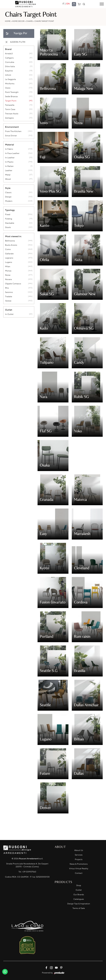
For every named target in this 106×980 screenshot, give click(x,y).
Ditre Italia (10, 66)
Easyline (9, 71)
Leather (9, 171)
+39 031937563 (29, 872)
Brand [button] (8, 49)
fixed (8, 214)
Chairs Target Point (44, 21)
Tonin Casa (10, 109)
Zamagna (9, 118)
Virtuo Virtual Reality (79, 869)
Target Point (11, 101)
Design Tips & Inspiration (79, 904)
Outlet (79, 890)
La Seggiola (10, 79)
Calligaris (9, 58)
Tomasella (10, 105)
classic (8, 192)
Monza (8, 271)
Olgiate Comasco (13, 284)
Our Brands (79, 895)
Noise (8, 275)
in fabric (9, 149)
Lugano (9, 262)
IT (63, 4)
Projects (79, 859)
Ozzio (8, 88)
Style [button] (8, 188)
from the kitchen (13, 131)
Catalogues (79, 899)
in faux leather (12, 153)
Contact (79, 873)
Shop (79, 885)
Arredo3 (9, 54)
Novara (8, 279)
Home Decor (18, 21)
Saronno (9, 292)
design (8, 197)
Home (8, 21)
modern (9, 201)
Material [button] (10, 145)
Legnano (9, 258)
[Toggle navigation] (102, 4)
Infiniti (8, 75)
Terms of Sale (79, 908)
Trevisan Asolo (12, 114)
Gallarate (9, 254)
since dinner (11, 136)
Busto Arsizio (11, 245)
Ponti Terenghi (12, 92)
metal (8, 175)
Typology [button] (10, 210)
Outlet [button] (9, 310)
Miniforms (10, 84)
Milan (8, 267)
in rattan (9, 166)
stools (8, 227)
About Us (79, 850)
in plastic (9, 162)
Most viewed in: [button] (13, 236)
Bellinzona (10, 241)
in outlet (9, 314)
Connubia (10, 62)
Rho (7, 288)
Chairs (29, 21)
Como (8, 249)
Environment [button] (12, 127)
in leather (10, 158)
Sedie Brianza (11, 96)
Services (79, 855)
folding (9, 219)
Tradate (9, 297)
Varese (8, 301)
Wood (8, 179)
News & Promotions (79, 864)
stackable (10, 223)
